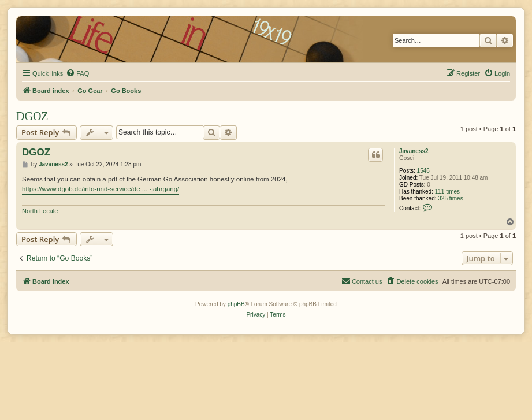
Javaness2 (414, 151)
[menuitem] (77, 73)
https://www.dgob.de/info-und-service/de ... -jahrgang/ (101, 189)
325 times (450, 198)
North (30, 211)
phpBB (236, 304)
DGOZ (32, 116)
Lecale (49, 211)
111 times (447, 192)
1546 (423, 171)
